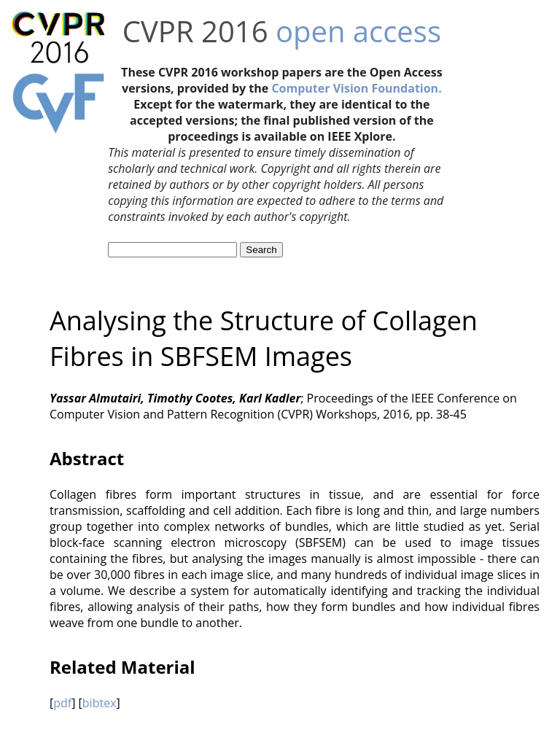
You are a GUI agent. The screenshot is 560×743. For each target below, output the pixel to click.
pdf (62, 703)
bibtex (100, 703)
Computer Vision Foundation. (356, 88)
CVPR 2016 (195, 31)
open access (358, 31)
